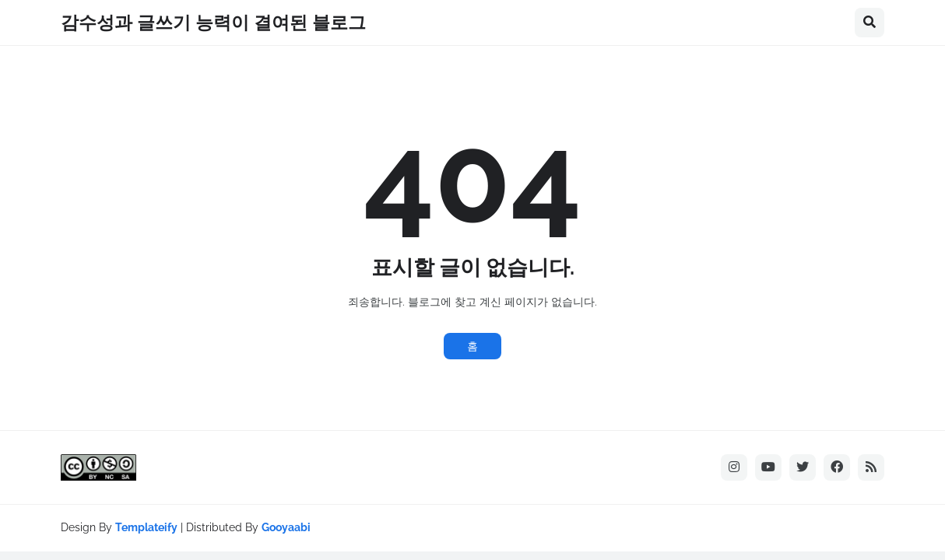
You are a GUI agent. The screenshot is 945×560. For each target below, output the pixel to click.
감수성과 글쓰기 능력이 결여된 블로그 (213, 22)
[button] (869, 23)
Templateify (146, 527)
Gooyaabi (286, 527)
